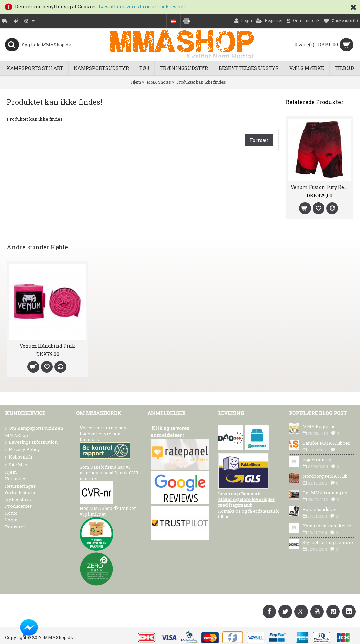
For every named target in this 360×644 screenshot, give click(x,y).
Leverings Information (31, 442)
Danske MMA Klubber (326, 443)
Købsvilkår (19, 457)
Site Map (16, 465)
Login (11, 520)
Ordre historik (20, 493)
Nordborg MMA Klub (325, 476)
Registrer (15, 527)
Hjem (136, 82)
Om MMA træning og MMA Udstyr (329, 493)
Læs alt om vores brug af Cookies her (142, 7)
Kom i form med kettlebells (329, 526)
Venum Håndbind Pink (48, 346)
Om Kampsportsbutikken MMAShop (34, 431)
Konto (11, 513)
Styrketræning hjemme (328, 542)
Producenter (18, 506)
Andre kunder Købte (37, 247)
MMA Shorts (159, 82)
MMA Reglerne (319, 426)
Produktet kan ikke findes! (201, 82)
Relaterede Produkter (314, 102)
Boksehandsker (320, 509)
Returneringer (20, 486)
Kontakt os (16, 479)
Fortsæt (259, 140)
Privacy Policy (22, 450)
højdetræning (317, 460)
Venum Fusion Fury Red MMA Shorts (321, 187)
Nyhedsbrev (19, 499)
